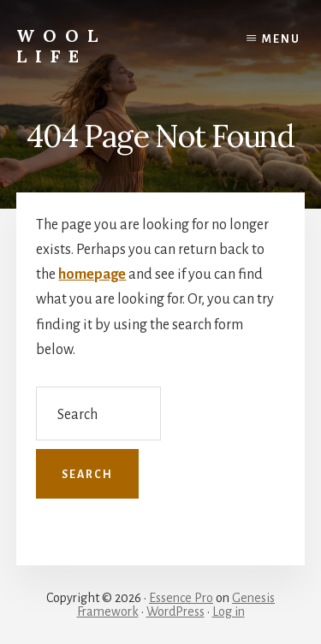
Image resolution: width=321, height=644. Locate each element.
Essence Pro (181, 598)
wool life (61, 46)
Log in (229, 612)
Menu (281, 39)
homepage (92, 275)
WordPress (175, 612)
